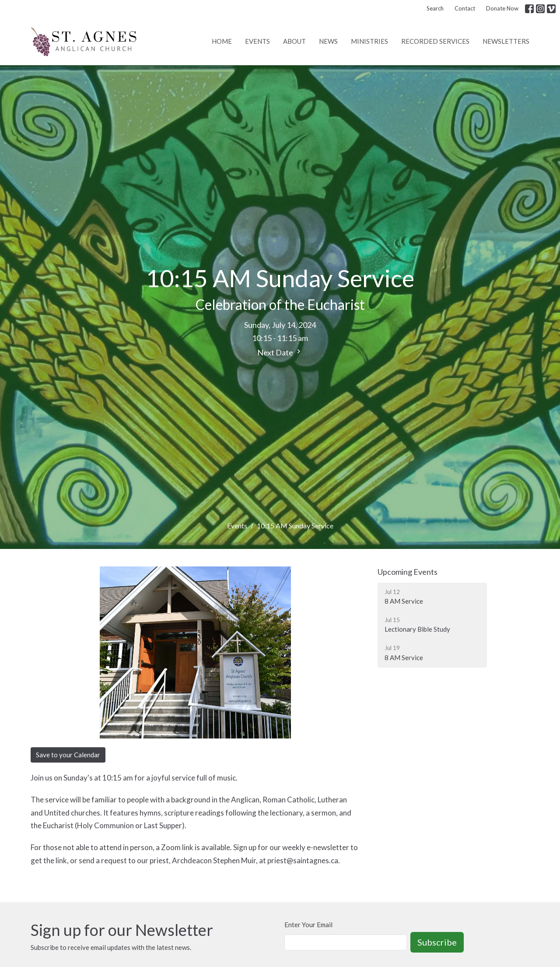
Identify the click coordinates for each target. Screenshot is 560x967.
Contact (465, 8)
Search (435, 8)
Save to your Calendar (68, 755)
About (294, 41)
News (328, 41)
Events (257, 41)
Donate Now (502, 8)
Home (222, 41)
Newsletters (506, 41)
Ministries (369, 41)
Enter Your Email (308, 925)
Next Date (280, 352)
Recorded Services (435, 41)
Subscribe (437, 942)
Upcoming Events (408, 572)
